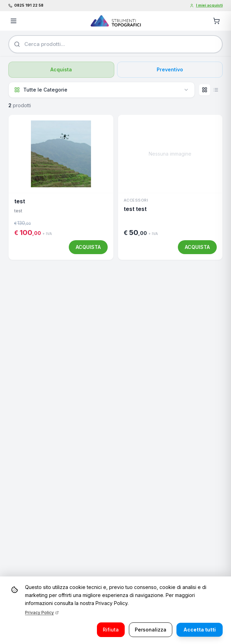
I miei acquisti (206, 5)
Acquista (61, 69)
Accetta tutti (200, 630)
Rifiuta (111, 630)
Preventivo (170, 69)
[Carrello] (216, 21)
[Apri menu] (14, 21)
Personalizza (151, 630)
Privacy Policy (42, 612)
